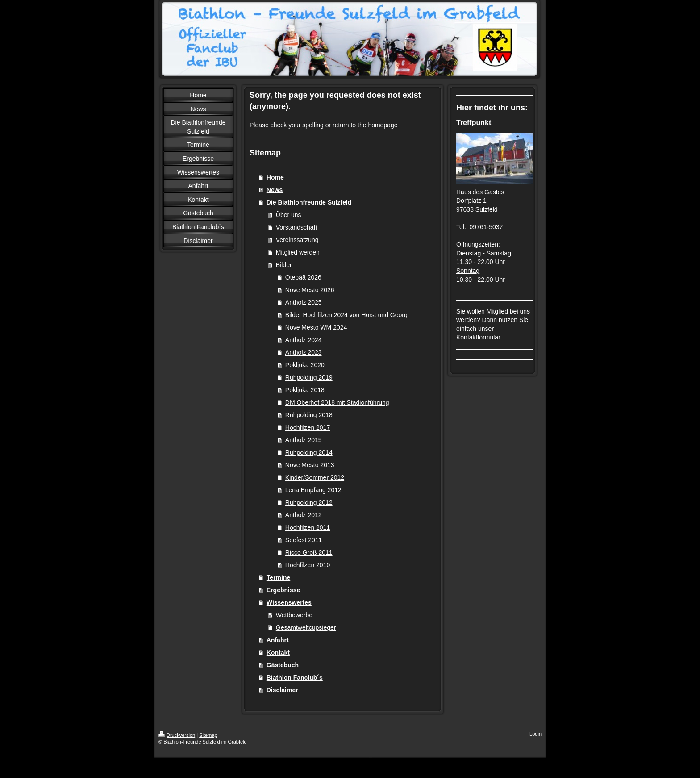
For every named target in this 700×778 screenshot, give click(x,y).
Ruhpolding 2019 (309, 377)
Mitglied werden (298, 252)
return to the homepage (365, 125)
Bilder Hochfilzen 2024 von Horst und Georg (346, 315)
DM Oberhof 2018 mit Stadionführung (337, 402)
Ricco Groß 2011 (309, 552)
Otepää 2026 (303, 277)
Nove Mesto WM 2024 (316, 327)
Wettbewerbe (294, 615)
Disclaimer (282, 690)
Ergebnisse (283, 590)
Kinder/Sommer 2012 (315, 477)
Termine (278, 577)
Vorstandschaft (297, 227)
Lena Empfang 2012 (313, 490)
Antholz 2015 (304, 440)
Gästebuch (283, 665)
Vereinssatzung (297, 240)
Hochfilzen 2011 (308, 527)
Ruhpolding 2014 (309, 452)
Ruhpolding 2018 (309, 415)
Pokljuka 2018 (305, 390)
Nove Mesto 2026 (310, 290)
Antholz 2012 (304, 515)
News (275, 190)
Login (535, 734)
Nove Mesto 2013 (310, 465)
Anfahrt (278, 640)
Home (275, 177)
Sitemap (208, 735)
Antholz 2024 (304, 340)
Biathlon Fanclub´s (295, 678)
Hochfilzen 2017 (308, 427)
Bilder (284, 265)
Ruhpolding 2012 (309, 502)
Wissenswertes (289, 602)
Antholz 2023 (304, 352)
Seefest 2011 (304, 540)
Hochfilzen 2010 (308, 565)
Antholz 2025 (304, 302)
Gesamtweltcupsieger (306, 627)
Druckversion (177, 735)
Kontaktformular (478, 337)
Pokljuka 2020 (305, 365)
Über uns (289, 215)
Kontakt (278, 653)
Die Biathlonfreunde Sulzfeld (309, 202)
